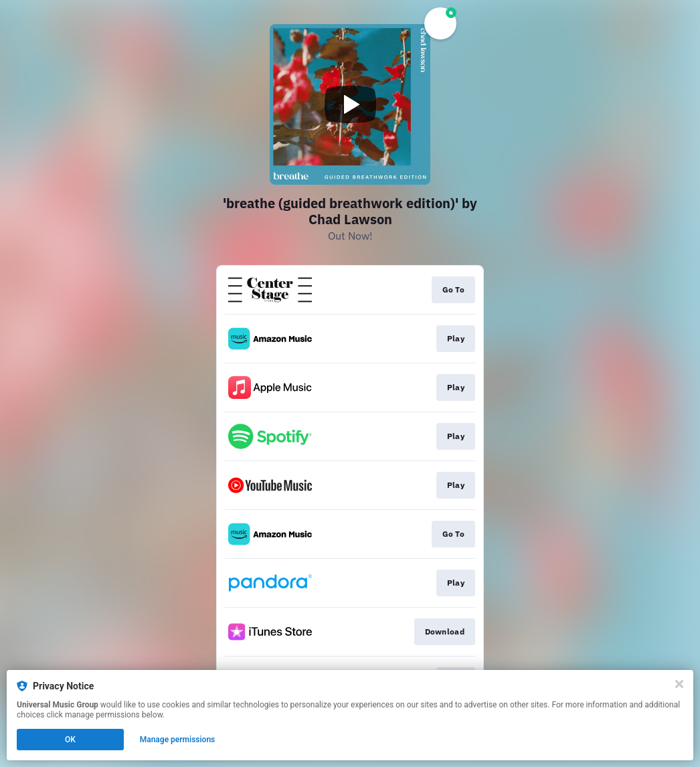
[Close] (679, 684)
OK (70, 740)
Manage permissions (178, 740)
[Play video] (350, 104)
